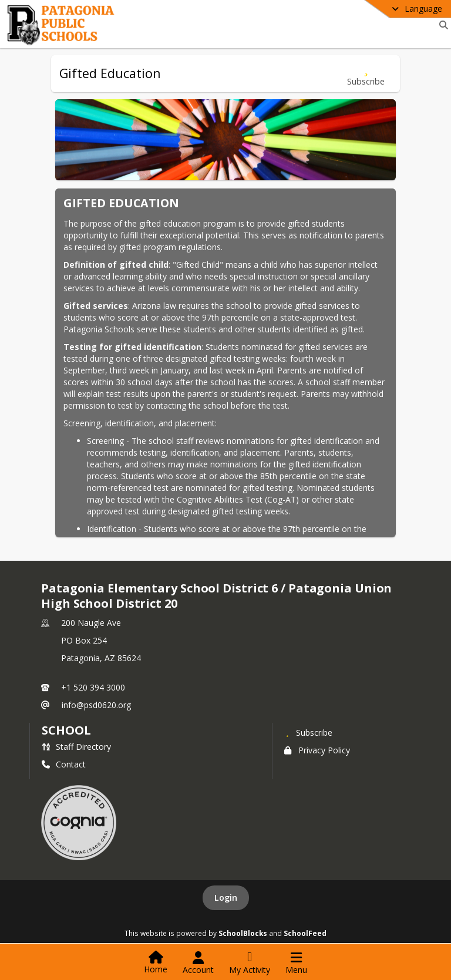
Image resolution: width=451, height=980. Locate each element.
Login (226, 898)
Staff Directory (76, 747)
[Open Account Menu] (198, 963)
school (66, 730)
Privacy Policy (317, 750)
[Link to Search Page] (441, 25)
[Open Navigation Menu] (296, 963)
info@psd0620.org (96, 705)
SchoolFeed (305, 933)
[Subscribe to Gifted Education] (366, 74)
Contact (64, 764)
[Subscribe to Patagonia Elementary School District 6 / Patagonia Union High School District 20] (308, 732)
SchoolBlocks (243, 933)
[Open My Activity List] (250, 963)
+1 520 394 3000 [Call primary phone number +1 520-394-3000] (93, 687)
